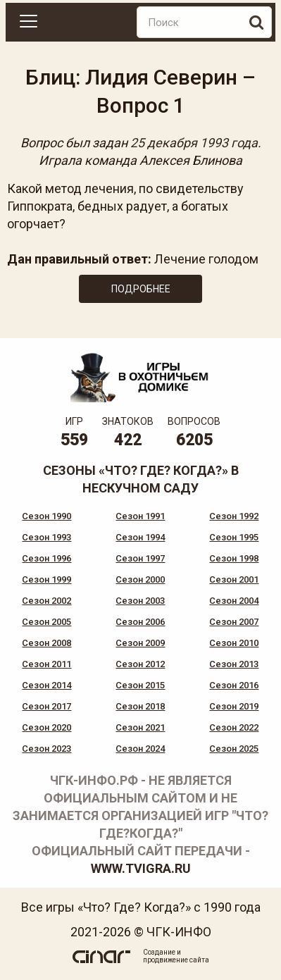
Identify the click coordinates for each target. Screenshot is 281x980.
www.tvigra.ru (141, 868)
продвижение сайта (176, 960)
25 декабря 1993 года (194, 143)
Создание (159, 952)
